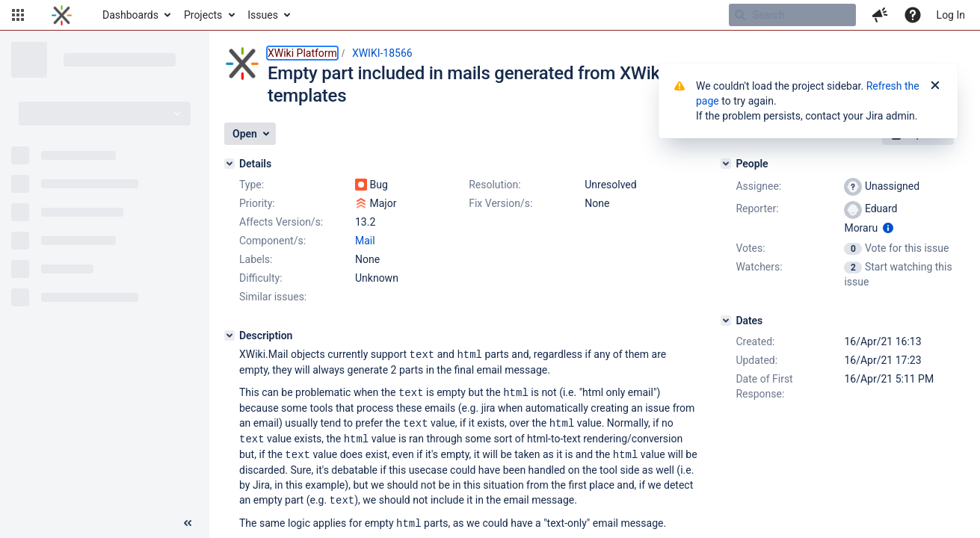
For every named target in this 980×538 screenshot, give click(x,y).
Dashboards (130, 15)
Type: (252, 185)
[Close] (935, 86)
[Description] (229, 336)
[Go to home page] (62, 15)
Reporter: (757, 208)
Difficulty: (261, 278)
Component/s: (272, 241)
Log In (951, 15)
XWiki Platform (302, 53)
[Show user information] (888, 228)
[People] (726, 164)
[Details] (229, 164)
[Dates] (726, 321)
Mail (365, 241)
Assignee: (758, 186)
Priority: (257, 203)
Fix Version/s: (500, 203)
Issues (263, 15)
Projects (203, 15)
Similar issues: (273, 297)
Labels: (256, 259)
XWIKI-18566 (382, 53)
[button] (18, 15)
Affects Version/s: (281, 222)
